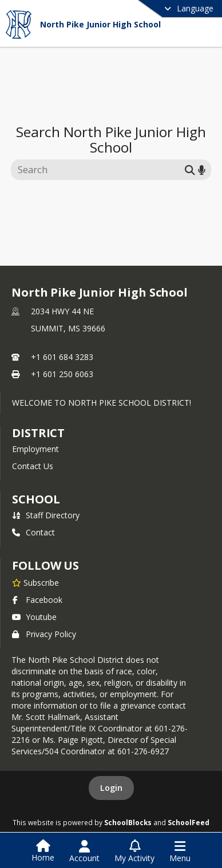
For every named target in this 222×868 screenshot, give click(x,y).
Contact (33, 532)
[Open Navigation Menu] (180, 851)
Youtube (34, 617)
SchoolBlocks (128, 822)
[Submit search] (190, 169)
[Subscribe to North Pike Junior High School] (35, 582)
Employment (35, 449)
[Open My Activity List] (134, 851)
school (36, 499)
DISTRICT (38, 433)
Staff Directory (46, 515)
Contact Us (33, 466)
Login (111, 788)
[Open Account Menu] (84, 851)
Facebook (37, 600)
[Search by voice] (202, 169)
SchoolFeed (189, 822)
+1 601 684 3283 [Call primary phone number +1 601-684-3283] (62, 357)
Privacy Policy (44, 634)
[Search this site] (99, 170)
